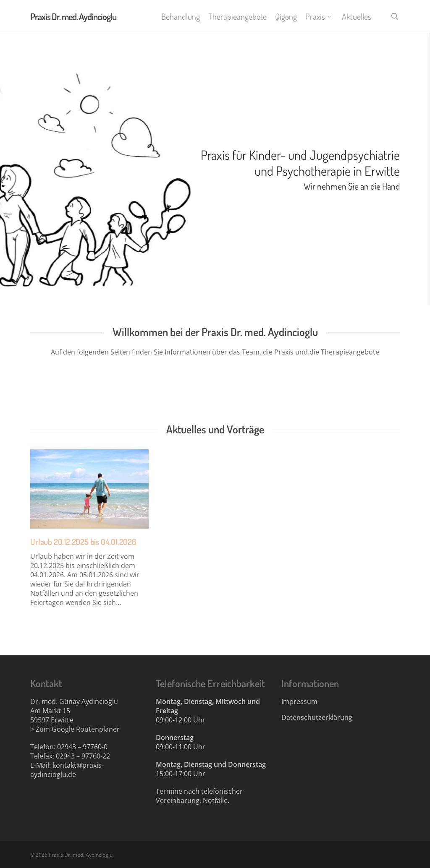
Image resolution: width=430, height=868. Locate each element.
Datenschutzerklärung (317, 717)
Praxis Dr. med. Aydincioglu (73, 16)
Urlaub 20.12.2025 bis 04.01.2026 (83, 542)
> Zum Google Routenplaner (75, 729)
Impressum (299, 701)
